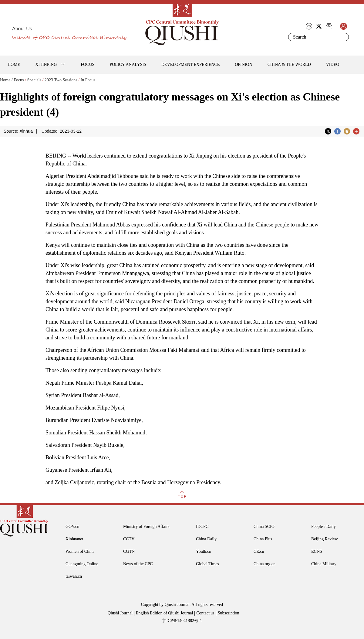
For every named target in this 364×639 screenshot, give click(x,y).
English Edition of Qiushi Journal (164, 613)
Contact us (205, 613)
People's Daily (324, 527)
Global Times (207, 564)
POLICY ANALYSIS (128, 65)
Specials (34, 80)
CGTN (129, 551)
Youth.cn (204, 551)
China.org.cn (265, 564)
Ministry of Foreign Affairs (146, 527)
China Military (324, 564)
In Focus (88, 80)
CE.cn (259, 551)
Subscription (229, 613)
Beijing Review (325, 539)
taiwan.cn (74, 576)
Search (343, 37)
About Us (22, 29)
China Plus (263, 539)
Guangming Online (82, 564)
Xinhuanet (74, 539)
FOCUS (88, 65)
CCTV (129, 539)
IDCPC (202, 527)
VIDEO (333, 65)
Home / (6, 80)
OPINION (244, 65)
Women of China (80, 551)
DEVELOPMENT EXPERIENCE (190, 65)
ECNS (317, 551)
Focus (19, 80)
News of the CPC (138, 564)
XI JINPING (46, 65)
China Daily (206, 539)
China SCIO (264, 527)
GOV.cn (72, 527)
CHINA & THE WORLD (289, 65)
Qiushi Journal (120, 613)
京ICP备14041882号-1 (182, 621)
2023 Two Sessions (61, 80)
